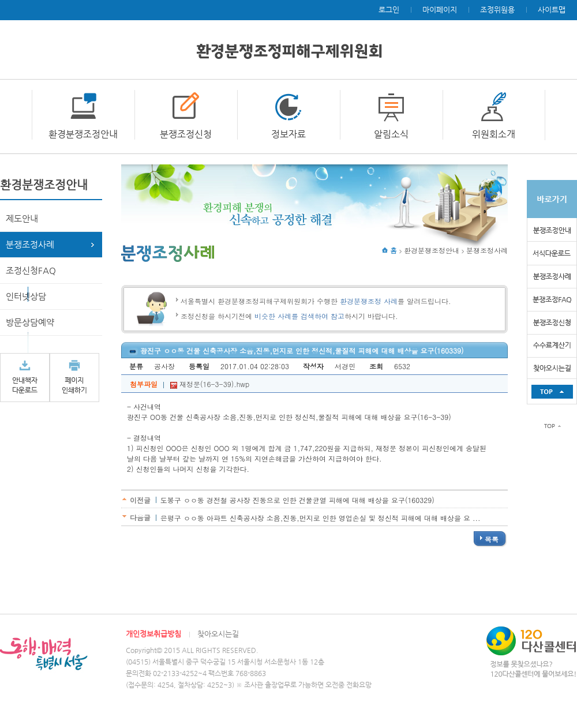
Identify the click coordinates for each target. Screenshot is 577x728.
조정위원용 (497, 10)
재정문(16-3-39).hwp (210, 384)
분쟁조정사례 (30, 244)
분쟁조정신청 (186, 134)
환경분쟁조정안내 (83, 134)
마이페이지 (440, 10)
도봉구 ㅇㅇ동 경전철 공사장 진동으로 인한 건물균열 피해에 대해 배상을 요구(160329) (297, 500)
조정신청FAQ (31, 270)
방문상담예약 (30, 322)
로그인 (389, 10)
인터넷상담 (26, 296)
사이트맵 (552, 10)
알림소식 (391, 134)
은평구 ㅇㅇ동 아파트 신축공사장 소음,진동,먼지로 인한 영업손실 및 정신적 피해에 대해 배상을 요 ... (321, 518)
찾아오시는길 (218, 634)
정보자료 (288, 134)
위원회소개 (494, 134)
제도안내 (22, 218)
